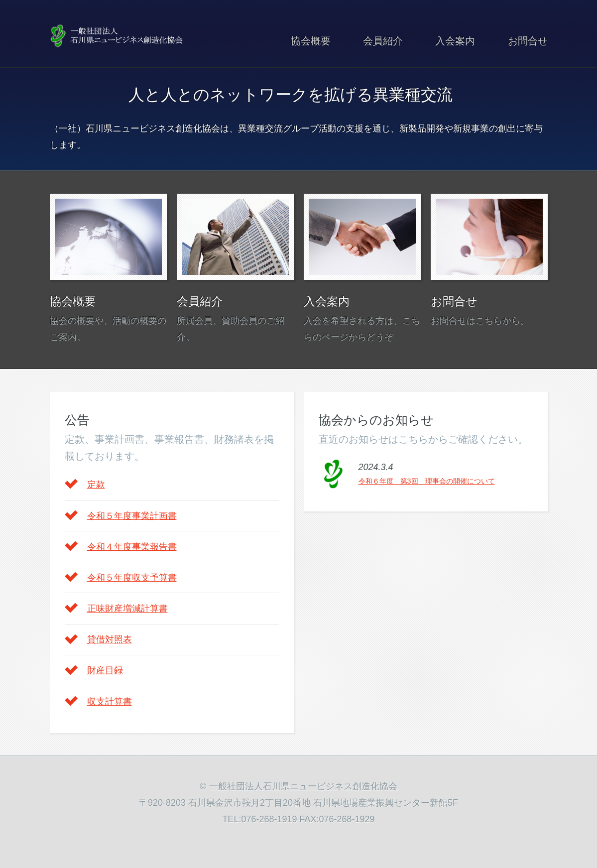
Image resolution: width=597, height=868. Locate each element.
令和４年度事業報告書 (132, 547)
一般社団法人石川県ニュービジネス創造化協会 (303, 786)
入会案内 (455, 41)
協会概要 (311, 41)
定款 (96, 485)
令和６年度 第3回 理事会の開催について (427, 481)
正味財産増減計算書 (127, 609)
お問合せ (528, 41)
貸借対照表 (110, 639)
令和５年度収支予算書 (132, 578)
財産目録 (105, 670)
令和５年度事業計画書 (132, 516)
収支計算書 (110, 702)
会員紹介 (383, 41)
